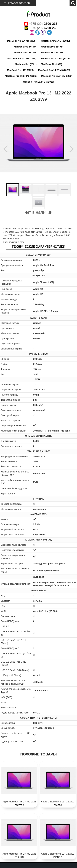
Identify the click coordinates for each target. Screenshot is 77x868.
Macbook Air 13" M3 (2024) (55, 58)
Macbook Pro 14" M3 (25, 53)
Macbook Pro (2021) (26, 64)
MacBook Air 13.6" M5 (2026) (57, 76)
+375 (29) (41, 24)
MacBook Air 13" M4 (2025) (22, 41)
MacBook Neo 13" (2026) (20, 70)
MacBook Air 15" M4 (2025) (55, 41)
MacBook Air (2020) (52, 64)
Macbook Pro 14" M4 (25, 47)
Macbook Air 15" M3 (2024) (22, 58)
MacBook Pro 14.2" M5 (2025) (54, 70)
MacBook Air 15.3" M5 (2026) (38, 82)
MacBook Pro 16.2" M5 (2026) (21, 76)
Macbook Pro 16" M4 (52, 47)
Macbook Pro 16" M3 (52, 53)
